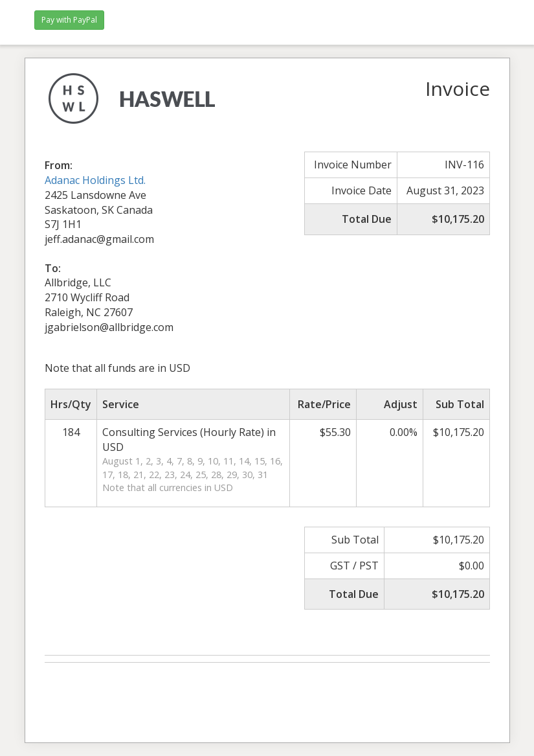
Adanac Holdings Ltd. (95, 180)
